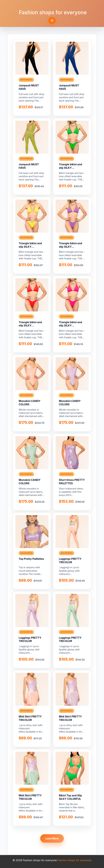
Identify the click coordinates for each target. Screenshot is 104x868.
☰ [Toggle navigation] (52, 20)
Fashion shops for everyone (53, 12)
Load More (52, 838)
